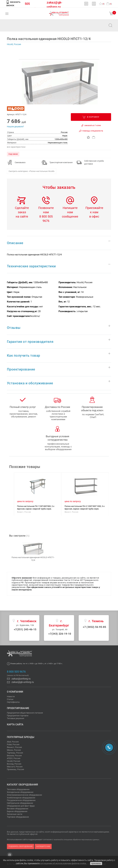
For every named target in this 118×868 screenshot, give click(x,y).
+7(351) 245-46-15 (25, 629)
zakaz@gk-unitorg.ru (20, 682)
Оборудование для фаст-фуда (21, 806)
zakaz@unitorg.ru (18, 27)
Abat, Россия (13, 742)
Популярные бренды (21, 737)
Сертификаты (13, 702)
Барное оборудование (17, 811)
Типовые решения (16, 718)
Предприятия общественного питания (25, 713)
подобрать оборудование (21, 846)
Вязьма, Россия (14, 756)
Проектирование (18, 708)
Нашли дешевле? (15, 127)
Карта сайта (15, 724)
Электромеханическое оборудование (24, 795)
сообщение (70, 216)
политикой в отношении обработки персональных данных (76, 840)
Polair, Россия (13, 744)
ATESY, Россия (14, 758)
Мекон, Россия (14, 750)
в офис (94, 216)
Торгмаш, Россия (15, 753)
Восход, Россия (14, 764)
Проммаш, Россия (15, 769)
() (102, 4)
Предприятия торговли (18, 716)
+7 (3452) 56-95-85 (94, 627)
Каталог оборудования (22, 785)
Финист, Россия (14, 747)
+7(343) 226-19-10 (60, 634)
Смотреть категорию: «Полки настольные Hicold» (32, 171)
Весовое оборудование (18, 809)
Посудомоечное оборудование (21, 800)
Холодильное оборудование (20, 792)
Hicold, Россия (14, 761)
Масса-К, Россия (15, 767)
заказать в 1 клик (91, 125)
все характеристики (16, 147)
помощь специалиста (91, 131)
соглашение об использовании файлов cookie (63, 863)
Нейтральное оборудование (20, 803)
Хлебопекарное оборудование (21, 798)
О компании (15, 692)
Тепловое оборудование (18, 789)
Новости (11, 697)
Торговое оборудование (18, 817)
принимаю (96, 863)
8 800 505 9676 (16, 672)
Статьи (10, 699)
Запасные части (15, 814)
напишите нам (43, 846)
